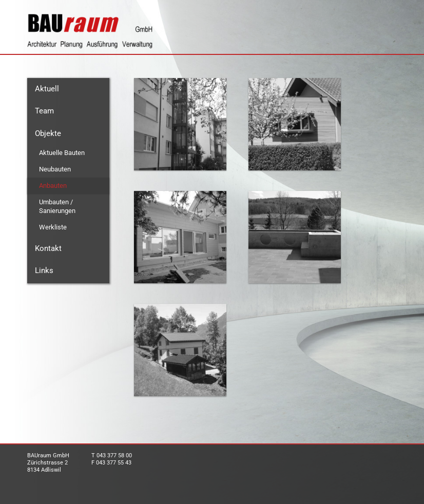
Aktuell (47, 89)
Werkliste (53, 227)
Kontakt (48, 248)
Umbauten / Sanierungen (57, 206)
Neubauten (55, 169)
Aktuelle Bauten (62, 153)
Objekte (48, 133)
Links (44, 270)
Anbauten (53, 186)
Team (44, 111)
